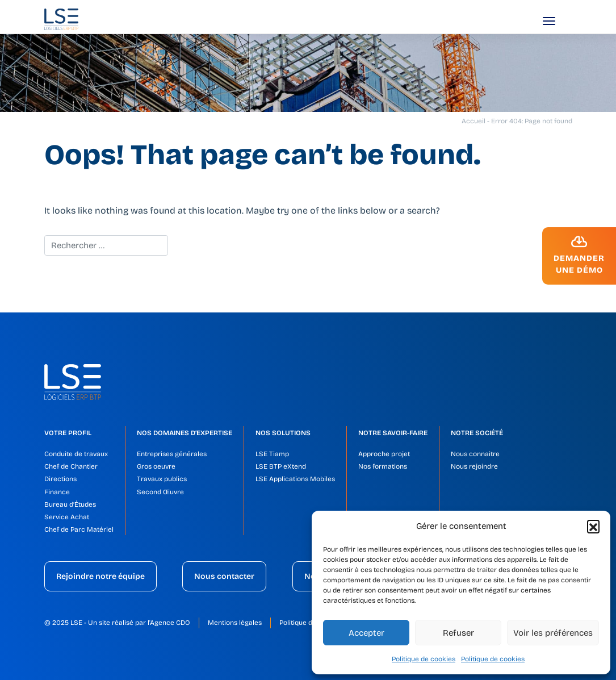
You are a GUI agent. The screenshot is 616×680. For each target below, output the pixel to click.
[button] (593, 526)
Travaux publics (162, 479)
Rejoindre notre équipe (100, 576)
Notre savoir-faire (393, 433)
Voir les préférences (553, 633)
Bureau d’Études (70, 504)
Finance (57, 492)
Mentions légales (235, 623)
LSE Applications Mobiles (295, 479)
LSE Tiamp (272, 454)
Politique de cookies (424, 659)
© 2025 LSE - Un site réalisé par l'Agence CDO (117, 623)
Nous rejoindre (474, 466)
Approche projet (384, 454)
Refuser (458, 633)
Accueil (473, 121)
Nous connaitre (475, 454)
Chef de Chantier (71, 466)
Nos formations (383, 466)
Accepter (366, 633)
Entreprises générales (172, 454)
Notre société (477, 433)
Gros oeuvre (156, 466)
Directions (60, 479)
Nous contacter (224, 576)
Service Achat (67, 517)
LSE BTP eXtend (281, 466)
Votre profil (68, 433)
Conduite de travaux (76, 454)
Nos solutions (283, 433)
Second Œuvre (160, 492)
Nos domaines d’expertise (185, 433)
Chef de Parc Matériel (79, 529)
